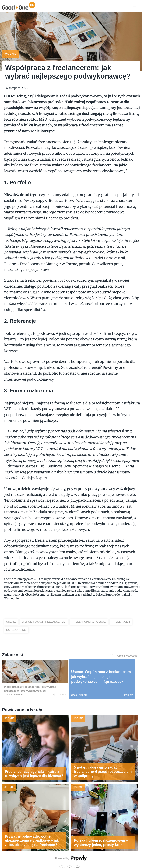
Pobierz (38, 688)
